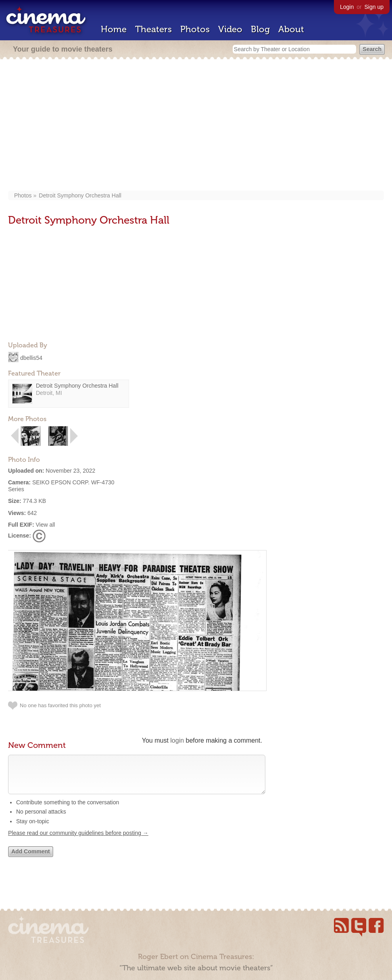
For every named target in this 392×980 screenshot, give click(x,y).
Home (114, 29)
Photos (195, 29)
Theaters (153, 29)
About (291, 29)
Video (230, 29)
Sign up (374, 7)
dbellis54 (31, 357)
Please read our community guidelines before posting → (78, 841)
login (177, 740)
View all (45, 525)
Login (347, 7)
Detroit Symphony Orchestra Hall (80, 195)
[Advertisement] (196, 126)
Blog (260, 29)
